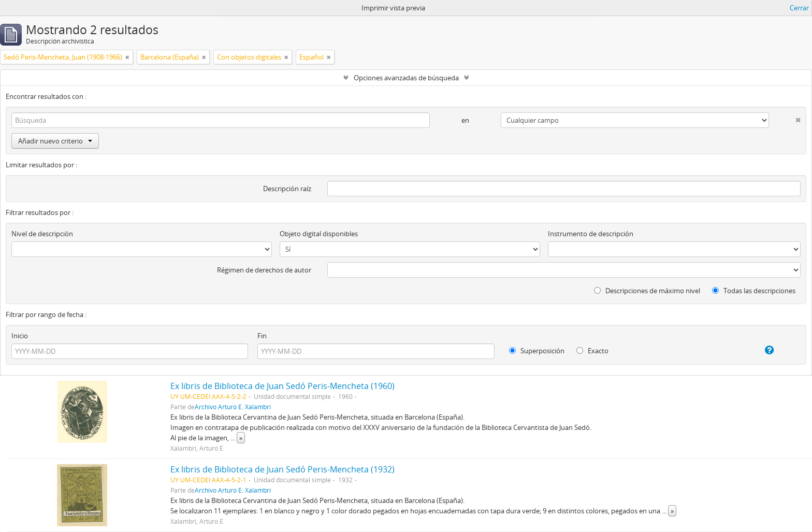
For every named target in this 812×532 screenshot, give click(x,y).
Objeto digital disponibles (319, 234)
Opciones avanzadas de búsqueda (406, 78)
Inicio (20, 336)
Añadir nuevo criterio (55, 141)
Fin (262, 336)
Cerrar (799, 8)
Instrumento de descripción (591, 234)
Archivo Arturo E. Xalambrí (233, 407)
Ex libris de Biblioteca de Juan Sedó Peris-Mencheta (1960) (282, 386)
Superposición (537, 351)
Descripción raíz (287, 189)
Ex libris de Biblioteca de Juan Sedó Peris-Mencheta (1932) (282, 469)
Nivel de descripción (42, 234)
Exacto (592, 351)
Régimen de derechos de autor (264, 270)
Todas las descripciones (754, 291)
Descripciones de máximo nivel (647, 291)
